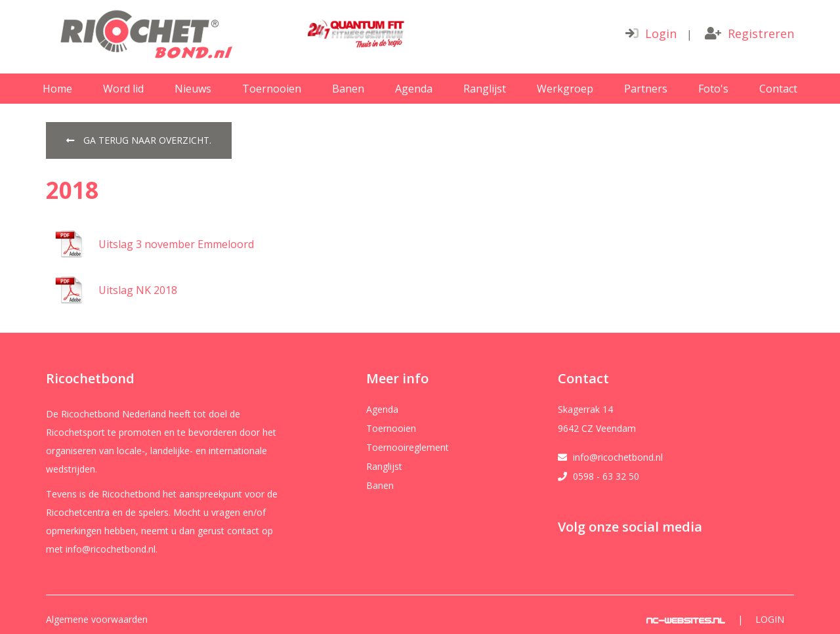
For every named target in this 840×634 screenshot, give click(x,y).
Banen (348, 89)
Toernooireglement (408, 448)
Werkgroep (565, 89)
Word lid (123, 89)
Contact (778, 89)
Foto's (713, 89)
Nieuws (193, 89)
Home (57, 89)
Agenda (414, 89)
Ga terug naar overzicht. (139, 140)
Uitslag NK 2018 (138, 290)
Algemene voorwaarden (97, 620)
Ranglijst (485, 89)
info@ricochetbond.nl (618, 457)
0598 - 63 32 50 (606, 476)
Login (651, 33)
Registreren (749, 33)
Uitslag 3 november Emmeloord (176, 244)
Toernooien (272, 89)
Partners (646, 89)
